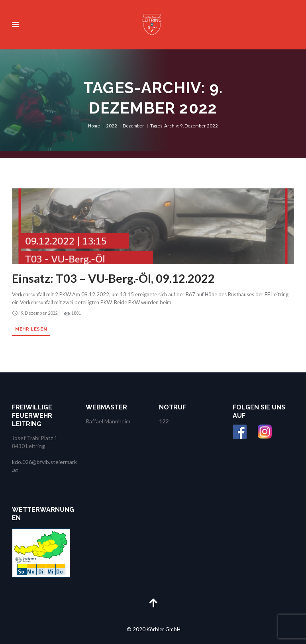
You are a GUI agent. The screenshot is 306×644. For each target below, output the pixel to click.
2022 (112, 126)
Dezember (134, 126)
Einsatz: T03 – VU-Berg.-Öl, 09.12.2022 (116, 278)
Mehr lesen (32, 329)
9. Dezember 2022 (39, 313)
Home (94, 126)
